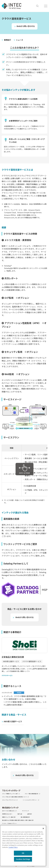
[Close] (43, 828)
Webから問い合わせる (26, 26)
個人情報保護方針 (25, 817)
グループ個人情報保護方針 (32, 794)
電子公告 (20, 814)
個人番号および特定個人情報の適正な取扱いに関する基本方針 (18, 820)
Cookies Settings (23, 859)
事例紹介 (7, 40)
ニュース (20, 40)
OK (23, 853)
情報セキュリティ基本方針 (9, 817)
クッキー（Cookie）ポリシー (10, 823)
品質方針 (30, 814)
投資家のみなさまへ (7, 814)
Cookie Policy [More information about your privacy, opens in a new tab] (13, 847)
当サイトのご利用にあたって (10, 811)
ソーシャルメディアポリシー (31, 800)
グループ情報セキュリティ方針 (11, 794)
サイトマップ (25, 811)
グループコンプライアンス (10, 800)
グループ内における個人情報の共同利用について (15, 797)
